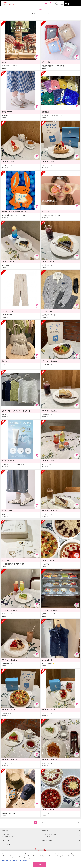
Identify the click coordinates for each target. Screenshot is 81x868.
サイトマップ (5, 840)
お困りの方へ (5, 831)
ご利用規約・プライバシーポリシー (8, 835)
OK (40, 864)
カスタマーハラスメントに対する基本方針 (49, 835)
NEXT (77, 822)
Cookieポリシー (6, 845)
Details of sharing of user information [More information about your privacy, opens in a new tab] (14, 860)
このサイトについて (48, 840)
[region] (40, 859)
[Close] (78, 854)
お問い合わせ (46, 831)
